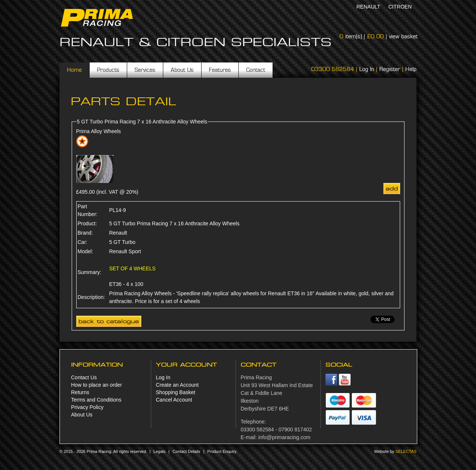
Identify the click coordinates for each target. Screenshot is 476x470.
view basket (403, 36)
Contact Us (84, 377)
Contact (256, 70)
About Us (182, 70)
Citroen (400, 7)
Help (411, 69)
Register (390, 69)
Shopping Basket (176, 392)
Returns (80, 392)
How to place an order (97, 385)
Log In (367, 69)
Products (108, 70)
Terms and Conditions (96, 400)
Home (74, 70)
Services (145, 70)
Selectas (406, 451)
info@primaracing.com (284, 437)
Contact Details (186, 451)
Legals (160, 451)
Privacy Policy (87, 407)
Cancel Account (174, 400)
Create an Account (177, 385)
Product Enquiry (222, 451)
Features (220, 70)
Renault (368, 7)
